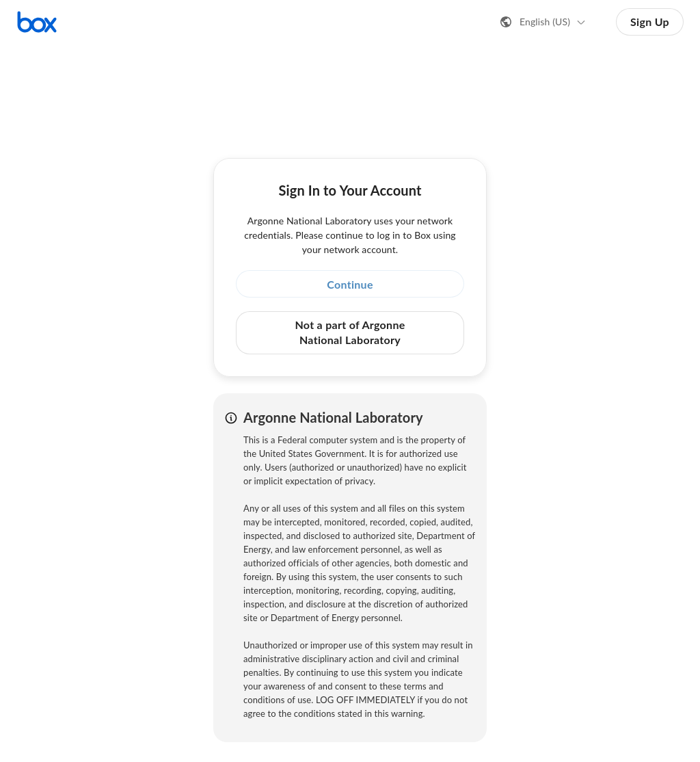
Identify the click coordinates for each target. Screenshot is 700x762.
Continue (350, 284)
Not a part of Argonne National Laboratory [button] (350, 332)
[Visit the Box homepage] (37, 22)
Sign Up (650, 22)
